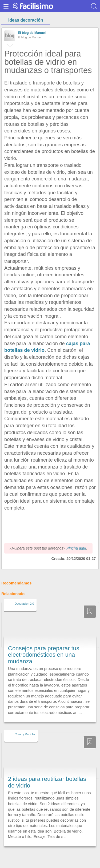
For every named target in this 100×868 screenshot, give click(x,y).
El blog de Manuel (32, 33)
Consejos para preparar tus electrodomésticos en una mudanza (44, 645)
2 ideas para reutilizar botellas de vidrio (47, 772)
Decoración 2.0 (24, 594)
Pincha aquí (76, 538)
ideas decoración (26, 20)
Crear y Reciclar (25, 724)
